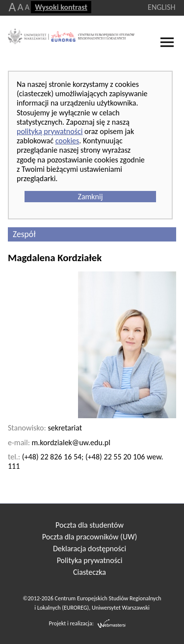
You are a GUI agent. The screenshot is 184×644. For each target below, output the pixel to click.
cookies (67, 141)
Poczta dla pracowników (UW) (90, 537)
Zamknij (90, 197)
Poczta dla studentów (90, 525)
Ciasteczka (90, 572)
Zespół (24, 234)
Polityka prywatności (90, 560)
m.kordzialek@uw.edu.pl (71, 443)
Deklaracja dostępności (90, 549)
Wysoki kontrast (61, 7)
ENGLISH (161, 7)
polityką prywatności (50, 131)
